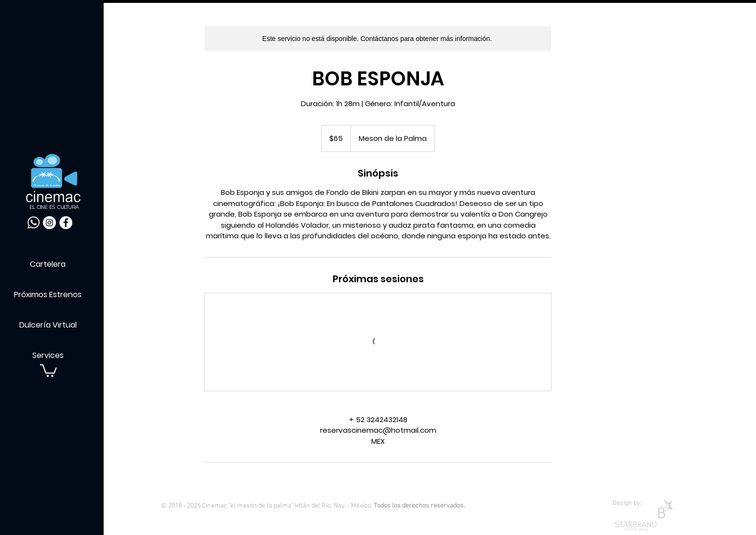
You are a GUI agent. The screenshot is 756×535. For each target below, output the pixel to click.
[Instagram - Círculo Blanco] (49, 223)
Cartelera (48, 264)
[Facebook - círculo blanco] (66, 223)
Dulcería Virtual (48, 325)
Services (48, 355)
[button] (48, 370)
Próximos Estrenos (48, 295)
